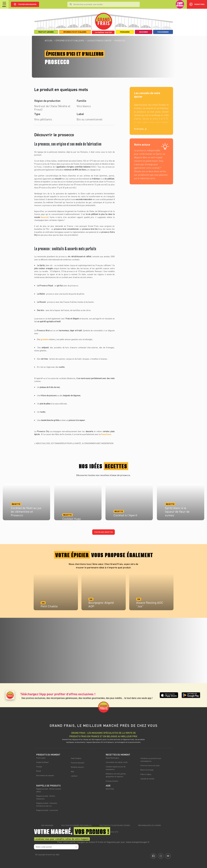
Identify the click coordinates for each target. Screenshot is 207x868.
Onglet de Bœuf (42, 762)
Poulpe (39, 767)
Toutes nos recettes (104, 532)
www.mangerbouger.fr (138, 842)
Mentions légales (92, 832)
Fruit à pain (41, 758)
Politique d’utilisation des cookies (115, 825)
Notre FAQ (110, 789)
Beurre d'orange (147, 770)
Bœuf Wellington (112, 758)
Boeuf (39, 771)
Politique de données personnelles (77, 825)
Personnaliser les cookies (150, 825)
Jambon (74, 776)
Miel (73, 771)
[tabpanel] (56, 593)
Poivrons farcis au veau (150, 765)
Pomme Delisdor (78, 763)
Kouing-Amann (112, 781)
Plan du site (113, 832)
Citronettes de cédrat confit (117, 762)
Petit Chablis (76, 758)
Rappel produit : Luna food (47, 810)
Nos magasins (47, 825)
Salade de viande (147, 779)
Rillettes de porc (77, 767)
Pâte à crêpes (146, 774)
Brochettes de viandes (45, 775)
